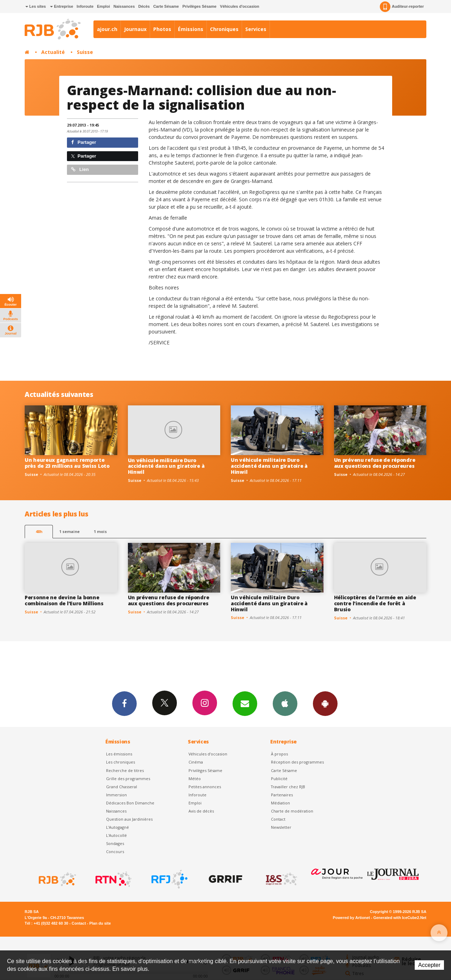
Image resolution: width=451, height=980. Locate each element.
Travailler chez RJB (288, 787)
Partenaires (282, 795)
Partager (84, 142)
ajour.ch (107, 29)
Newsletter (281, 827)
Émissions (191, 29)
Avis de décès (201, 811)
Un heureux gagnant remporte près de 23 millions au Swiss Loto (67, 463)
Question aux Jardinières (129, 819)
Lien (80, 169)
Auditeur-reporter (402, 7)
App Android (325, 703)
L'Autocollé (116, 835)
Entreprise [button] (61, 6)
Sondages (115, 843)
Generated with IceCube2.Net (400, 918)
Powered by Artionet (351, 918)
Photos (162, 29)
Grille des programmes (128, 779)
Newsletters (245, 703)
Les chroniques (121, 762)
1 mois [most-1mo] (100, 531)
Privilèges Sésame (200, 6)
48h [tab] (39, 531)
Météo (195, 779)
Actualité (53, 52)
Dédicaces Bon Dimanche (130, 803)
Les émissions (119, 754)
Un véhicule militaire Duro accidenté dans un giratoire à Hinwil (166, 466)
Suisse (85, 52)
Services (256, 29)
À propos (279, 754)
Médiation (280, 803)
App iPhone (285, 703)
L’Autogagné (118, 827)
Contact (278, 819)
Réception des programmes (297, 762)
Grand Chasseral (122, 787)
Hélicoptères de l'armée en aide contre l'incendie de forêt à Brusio (375, 603)
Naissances (124, 6)
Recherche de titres (125, 770)
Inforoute (85, 6)
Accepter (429, 965)
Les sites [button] (36, 6)
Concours (115, 852)
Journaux (135, 29)
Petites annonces (205, 787)
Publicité (279, 779)
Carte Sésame (166, 6)
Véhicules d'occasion (239, 6)
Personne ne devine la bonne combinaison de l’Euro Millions (64, 600)
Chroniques (224, 29)
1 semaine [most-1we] (69, 531)
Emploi (103, 6)
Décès (144, 6)
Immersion (116, 795)
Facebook (124, 703)
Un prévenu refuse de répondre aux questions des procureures (375, 463)
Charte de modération (292, 811)
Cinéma (196, 762)
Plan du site (100, 923)
